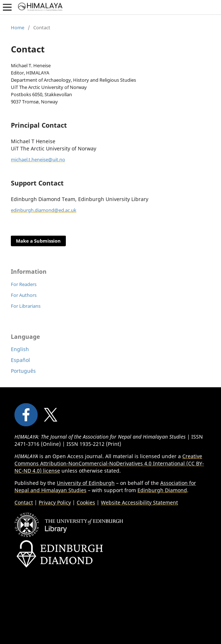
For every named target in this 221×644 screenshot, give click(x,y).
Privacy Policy (55, 502)
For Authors (24, 295)
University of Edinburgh (86, 483)
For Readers (24, 284)
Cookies (86, 502)
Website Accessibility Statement (139, 502)
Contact (24, 502)
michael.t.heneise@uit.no (38, 159)
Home (18, 27)
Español (20, 360)
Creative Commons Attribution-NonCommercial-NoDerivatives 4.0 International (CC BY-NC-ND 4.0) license (109, 463)
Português (23, 371)
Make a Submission (38, 241)
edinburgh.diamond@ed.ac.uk (44, 210)
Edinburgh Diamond (162, 490)
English (20, 349)
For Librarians (26, 306)
